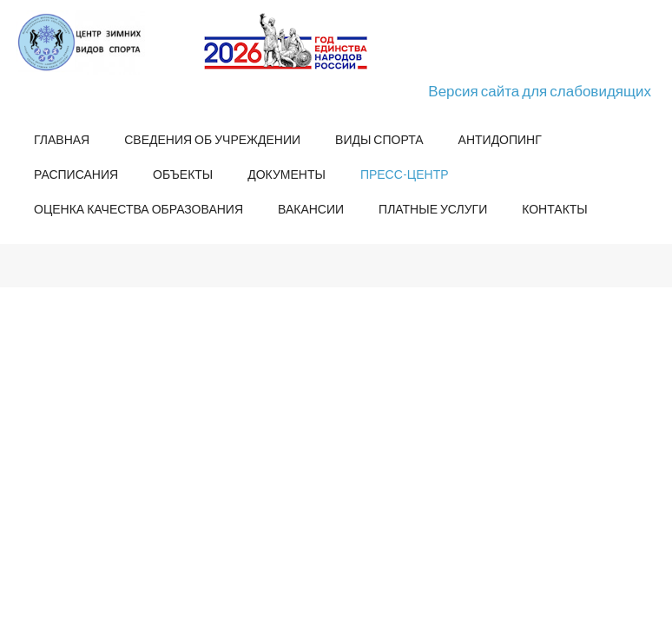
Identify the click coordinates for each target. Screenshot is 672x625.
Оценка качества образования (138, 209)
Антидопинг (500, 139)
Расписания (76, 174)
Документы (287, 174)
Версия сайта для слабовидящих (540, 91)
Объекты (183, 174)
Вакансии (311, 209)
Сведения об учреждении (212, 139)
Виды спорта (379, 139)
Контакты (555, 209)
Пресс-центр (405, 174)
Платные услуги (433, 209)
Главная (62, 139)
